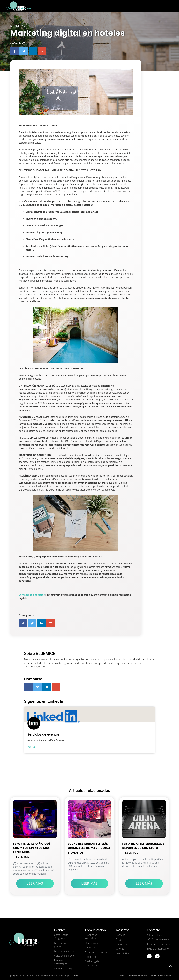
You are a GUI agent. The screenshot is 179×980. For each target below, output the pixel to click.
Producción (91, 957)
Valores (120, 949)
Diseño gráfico (93, 943)
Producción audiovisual (91, 937)
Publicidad (91, 948)
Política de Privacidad (142, 976)
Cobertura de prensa (96, 952)
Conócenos (122, 944)
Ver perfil (33, 747)
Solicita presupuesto (158, 949)
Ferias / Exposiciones (65, 951)
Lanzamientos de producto (63, 945)
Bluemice (76, 976)
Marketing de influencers (92, 963)
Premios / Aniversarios (61, 962)
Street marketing (63, 969)
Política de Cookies (163, 976)
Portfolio (120, 935)
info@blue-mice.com (158, 940)
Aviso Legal (125, 976)
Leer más (35, 884)
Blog (118, 940)
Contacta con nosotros (32, 595)
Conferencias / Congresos (62, 937)
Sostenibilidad (123, 953)
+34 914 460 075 (156, 935)
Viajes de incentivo (64, 956)
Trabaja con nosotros (158, 944)
